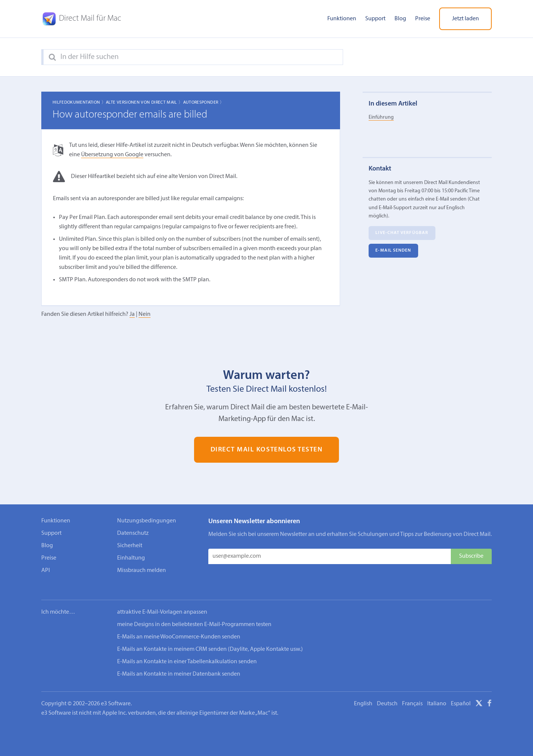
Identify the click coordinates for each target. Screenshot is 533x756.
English (363, 694)
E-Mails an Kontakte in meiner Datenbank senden (179, 664)
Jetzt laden (465, 19)
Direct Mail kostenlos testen (267, 450)
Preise (423, 19)
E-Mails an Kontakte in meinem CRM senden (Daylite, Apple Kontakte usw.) (210, 639)
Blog (400, 19)
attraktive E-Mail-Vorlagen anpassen (162, 602)
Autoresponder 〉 (204, 103)
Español (461, 694)
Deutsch (387, 694)
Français (412, 694)
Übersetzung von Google (112, 155)
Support (375, 19)
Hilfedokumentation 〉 (79, 103)
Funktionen (342, 19)
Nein (145, 314)
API (46, 570)
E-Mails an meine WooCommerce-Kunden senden (179, 627)
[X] (479, 694)
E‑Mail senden (393, 250)
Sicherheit (130, 546)
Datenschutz (133, 533)
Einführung (381, 117)
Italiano (437, 694)
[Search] (52, 57)
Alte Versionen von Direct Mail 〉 (145, 103)
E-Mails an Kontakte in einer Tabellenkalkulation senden (187, 652)
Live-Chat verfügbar (402, 233)
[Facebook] (489, 694)
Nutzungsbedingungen (147, 521)
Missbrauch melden (142, 570)
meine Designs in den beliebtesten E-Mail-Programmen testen (194, 614)
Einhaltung (131, 558)
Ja (132, 314)
